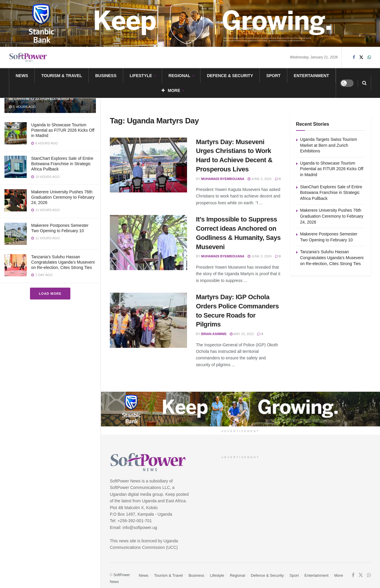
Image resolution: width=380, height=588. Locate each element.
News (22, 76)
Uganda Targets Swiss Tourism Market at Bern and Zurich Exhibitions (329, 145)
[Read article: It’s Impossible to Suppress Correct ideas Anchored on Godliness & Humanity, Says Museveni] (148, 243)
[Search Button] (364, 83)
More (171, 90)
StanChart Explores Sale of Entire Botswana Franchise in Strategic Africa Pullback (62, 164)
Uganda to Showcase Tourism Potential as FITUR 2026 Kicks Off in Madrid (63, 130)
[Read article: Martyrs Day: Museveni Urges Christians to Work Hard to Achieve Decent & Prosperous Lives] (148, 165)
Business (106, 76)
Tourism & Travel (62, 76)
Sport (273, 76)
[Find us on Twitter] (361, 57)
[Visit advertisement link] (190, 23)
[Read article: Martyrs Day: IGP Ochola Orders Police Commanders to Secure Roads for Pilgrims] (148, 320)
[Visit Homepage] (28, 57)
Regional (180, 76)
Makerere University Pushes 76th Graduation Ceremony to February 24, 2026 (63, 197)
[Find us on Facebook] (354, 57)
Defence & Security (230, 76)
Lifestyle (141, 76)
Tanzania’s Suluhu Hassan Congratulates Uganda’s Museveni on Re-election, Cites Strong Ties (63, 262)
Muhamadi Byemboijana (223, 179)
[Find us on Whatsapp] (369, 57)
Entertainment (312, 76)
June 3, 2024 (260, 179)
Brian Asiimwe (214, 334)
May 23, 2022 (242, 334)
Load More (50, 294)
